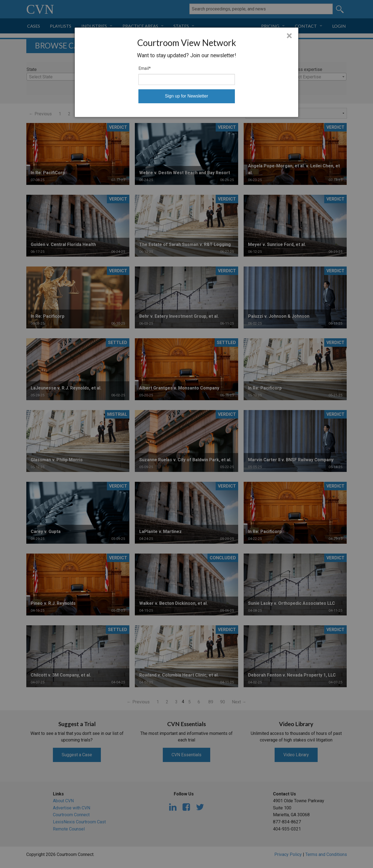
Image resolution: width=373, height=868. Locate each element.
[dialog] (186, 72)
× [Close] (289, 36)
